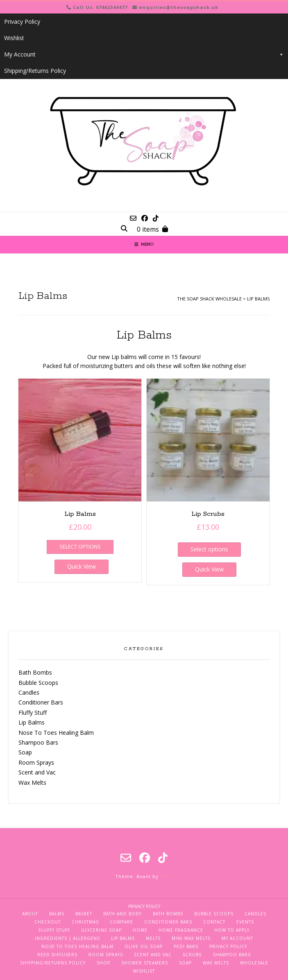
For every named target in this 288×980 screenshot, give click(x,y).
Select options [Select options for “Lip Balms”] (80, 546)
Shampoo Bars (38, 742)
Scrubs (192, 955)
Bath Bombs (35, 672)
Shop (103, 963)
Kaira (167, 876)
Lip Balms (32, 722)
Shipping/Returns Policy (35, 71)
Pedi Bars (186, 946)
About (30, 914)
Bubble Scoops (38, 683)
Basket (84, 914)
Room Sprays (36, 762)
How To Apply (232, 930)
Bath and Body (122, 914)
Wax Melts (32, 782)
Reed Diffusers (57, 955)
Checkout (48, 922)
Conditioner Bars (41, 702)
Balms (57, 914)
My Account (144, 54)
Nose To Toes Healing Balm (56, 733)
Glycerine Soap (101, 930)
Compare (121, 922)
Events (245, 922)
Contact (214, 922)
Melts (153, 938)
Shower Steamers (145, 963)
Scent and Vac (37, 772)
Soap (25, 752)
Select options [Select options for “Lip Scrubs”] (209, 549)
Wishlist (14, 38)
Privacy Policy (22, 21)
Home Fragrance (181, 930)
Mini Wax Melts (191, 938)
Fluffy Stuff (33, 712)
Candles (29, 692)
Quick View (82, 566)
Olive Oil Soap (144, 946)
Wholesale (254, 963)
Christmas (85, 922)
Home (140, 930)
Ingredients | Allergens (67, 938)
